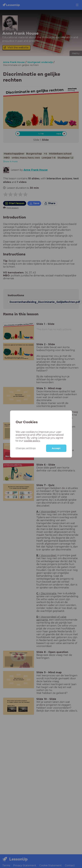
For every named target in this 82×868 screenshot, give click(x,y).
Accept (56, 448)
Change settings (26, 448)
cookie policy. (32, 441)
